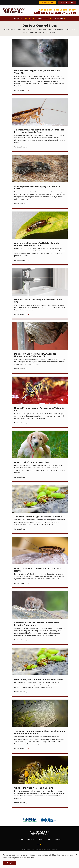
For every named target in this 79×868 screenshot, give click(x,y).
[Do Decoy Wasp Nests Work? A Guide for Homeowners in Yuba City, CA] (40, 348)
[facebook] (38, 844)
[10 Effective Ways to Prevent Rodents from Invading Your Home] (40, 618)
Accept (9, 863)
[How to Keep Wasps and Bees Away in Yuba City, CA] (40, 402)
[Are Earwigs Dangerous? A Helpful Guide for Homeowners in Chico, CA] (40, 238)
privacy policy (19, 858)
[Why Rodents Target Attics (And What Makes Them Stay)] (40, 67)
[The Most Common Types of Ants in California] (40, 510)
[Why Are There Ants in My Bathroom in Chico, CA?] (40, 294)
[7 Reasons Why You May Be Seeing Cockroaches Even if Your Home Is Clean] (40, 125)
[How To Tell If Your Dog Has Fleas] (40, 457)
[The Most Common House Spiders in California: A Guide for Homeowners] (40, 727)
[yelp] (41, 844)
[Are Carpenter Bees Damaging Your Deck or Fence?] (40, 182)
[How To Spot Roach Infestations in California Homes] (40, 563)
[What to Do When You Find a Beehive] (40, 782)
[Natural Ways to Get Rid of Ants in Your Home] (40, 672)
